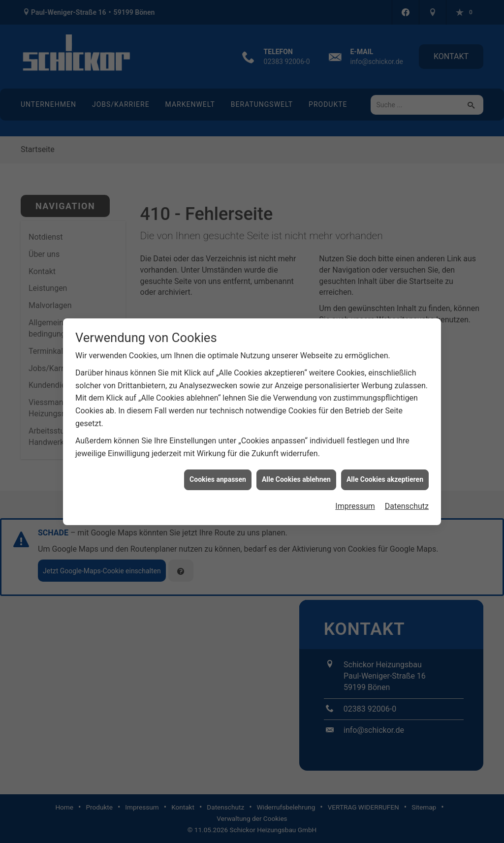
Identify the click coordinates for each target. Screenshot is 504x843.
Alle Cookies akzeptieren (385, 470)
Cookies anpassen (218, 470)
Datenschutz (407, 496)
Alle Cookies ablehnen (296, 470)
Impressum (355, 496)
